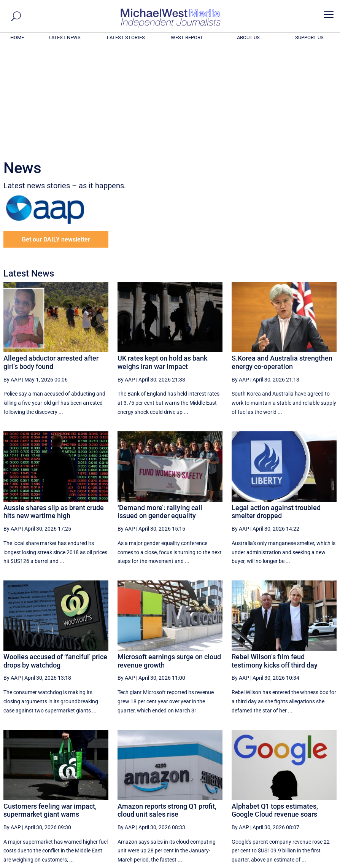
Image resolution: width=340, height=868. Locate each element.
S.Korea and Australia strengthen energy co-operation (282, 259)
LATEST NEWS (65, 37)
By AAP (12, 276)
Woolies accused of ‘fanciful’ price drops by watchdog (55, 557)
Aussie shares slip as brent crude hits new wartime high (54, 408)
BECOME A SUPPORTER (302, 820)
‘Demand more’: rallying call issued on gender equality (160, 408)
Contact (301, 863)
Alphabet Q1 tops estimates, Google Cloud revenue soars (275, 707)
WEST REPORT (187, 37)
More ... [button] (316, 791)
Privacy (323, 863)
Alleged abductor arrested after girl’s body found (51, 259)
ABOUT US (248, 37)
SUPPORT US (309, 37)
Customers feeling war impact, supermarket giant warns (50, 707)
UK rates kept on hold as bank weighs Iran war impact (162, 259)
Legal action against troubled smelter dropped (276, 408)
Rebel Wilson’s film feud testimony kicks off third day (275, 557)
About (281, 863)
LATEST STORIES (126, 37)
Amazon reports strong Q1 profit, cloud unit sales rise (167, 707)
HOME (17, 37)
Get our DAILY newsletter (56, 136)
